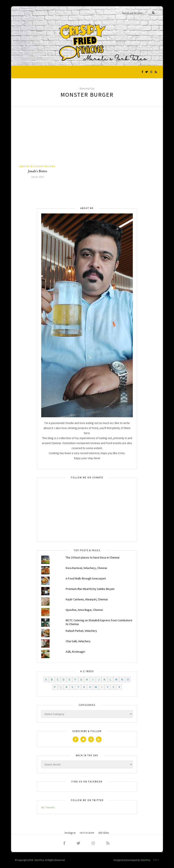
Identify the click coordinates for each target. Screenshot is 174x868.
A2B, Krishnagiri (75, 652)
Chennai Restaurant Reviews (37, 166)
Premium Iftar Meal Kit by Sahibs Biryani (90, 589)
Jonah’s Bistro (38, 171)
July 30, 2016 (37, 177)
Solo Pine (39, 860)
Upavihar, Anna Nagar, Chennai (84, 610)
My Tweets (48, 807)
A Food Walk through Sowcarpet (86, 578)
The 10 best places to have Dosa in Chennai (93, 557)
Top (156, 860)
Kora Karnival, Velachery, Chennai (86, 568)
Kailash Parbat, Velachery (81, 631)
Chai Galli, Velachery (78, 641)
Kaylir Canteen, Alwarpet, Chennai (87, 599)
